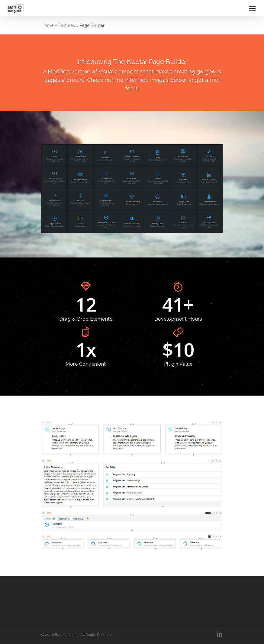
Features (67, 25)
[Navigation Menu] (252, 8)
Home (47, 25)
